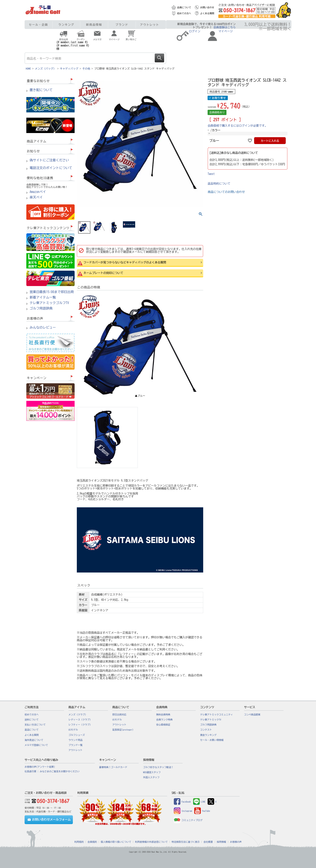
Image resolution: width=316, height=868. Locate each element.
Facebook (182, 802)
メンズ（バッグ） (45, 68)
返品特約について (219, 184)
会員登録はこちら (225, 27)
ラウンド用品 (75, 740)
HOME (28, 68)
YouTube (202, 811)
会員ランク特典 (164, 720)
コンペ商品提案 (252, 715)
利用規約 (79, 842)
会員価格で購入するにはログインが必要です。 (238, 126)
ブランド (122, 25)
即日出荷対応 (119, 715)
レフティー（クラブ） (80, 725)
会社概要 (208, 842)
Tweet (211, 174)
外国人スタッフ (151, 777)
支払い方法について (35, 725)
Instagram (183, 811)
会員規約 (92, 842)
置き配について (41, 90)
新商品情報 (94, 25)
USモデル (73, 730)
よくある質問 (207, 13)
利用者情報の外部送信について (151, 842)
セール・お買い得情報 (212, 740)
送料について (32, 720)
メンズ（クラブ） (78, 715)
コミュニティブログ (188, 820)
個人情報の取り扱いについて (116, 842)
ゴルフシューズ (77, 735)
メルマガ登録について (36, 745)
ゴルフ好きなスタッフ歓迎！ (158, 767)
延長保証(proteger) (123, 730)
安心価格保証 (163, 725)
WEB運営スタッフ (152, 772)
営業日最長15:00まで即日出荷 (52, 292)
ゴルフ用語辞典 (41, 308)
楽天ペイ (36, 197)
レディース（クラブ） (80, 720)
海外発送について (34, 740)
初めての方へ (184, 13)
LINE (199, 802)
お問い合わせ (207, 7)
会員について (184, 7)
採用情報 (222, 842)
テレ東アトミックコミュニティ (216, 715)
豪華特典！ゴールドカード (113, 767)
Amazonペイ (38, 192)
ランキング (66, 25)
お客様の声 (236, 842)
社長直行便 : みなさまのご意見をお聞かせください (52, 771)
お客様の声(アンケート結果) (40, 767)
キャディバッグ (69, 68)
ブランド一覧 (75, 745)
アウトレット (150, 25)
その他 (86, 68)
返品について (32, 730)
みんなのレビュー (43, 328)
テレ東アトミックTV (211, 720)
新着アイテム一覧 (43, 297)
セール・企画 (39, 25)
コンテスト (206, 730)
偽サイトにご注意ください (49, 160)
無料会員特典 (163, 715)
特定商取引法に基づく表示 (186, 842)
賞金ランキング (208, 735)
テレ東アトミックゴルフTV (49, 303)
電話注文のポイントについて (51, 168)
